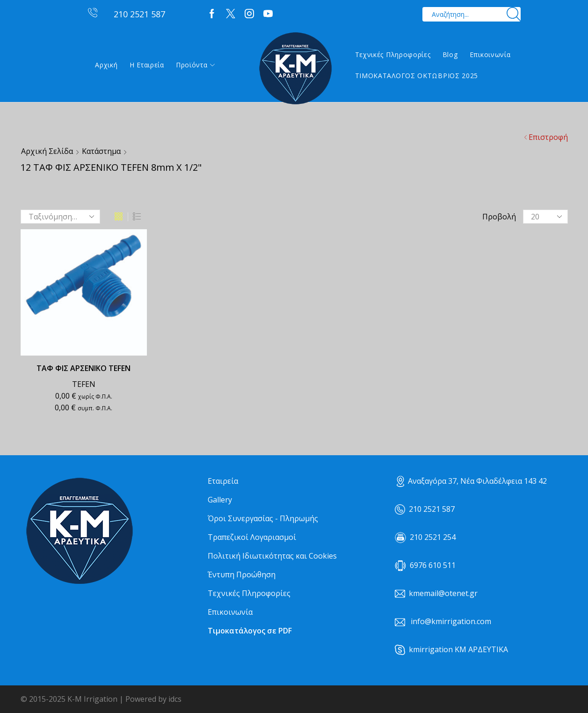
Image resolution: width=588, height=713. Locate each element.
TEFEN (84, 384)
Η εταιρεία (147, 65)
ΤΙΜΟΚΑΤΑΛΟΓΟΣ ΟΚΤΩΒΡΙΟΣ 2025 (417, 76)
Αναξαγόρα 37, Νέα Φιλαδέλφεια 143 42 (472, 481)
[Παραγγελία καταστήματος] (60, 217)
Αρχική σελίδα (47, 151)
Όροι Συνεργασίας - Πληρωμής (263, 518)
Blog (450, 55)
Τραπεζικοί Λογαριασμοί (252, 537)
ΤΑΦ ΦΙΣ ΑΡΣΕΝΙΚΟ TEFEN (83, 368)
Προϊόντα (195, 65)
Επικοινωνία (490, 55)
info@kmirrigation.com (451, 621)
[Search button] (513, 14)
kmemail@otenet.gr (443, 593)
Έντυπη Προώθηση (242, 575)
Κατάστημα (101, 151)
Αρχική (106, 65)
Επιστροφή (548, 137)
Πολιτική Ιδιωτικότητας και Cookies (272, 556)
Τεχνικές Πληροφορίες (393, 55)
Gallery (220, 500)
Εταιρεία (223, 481)
